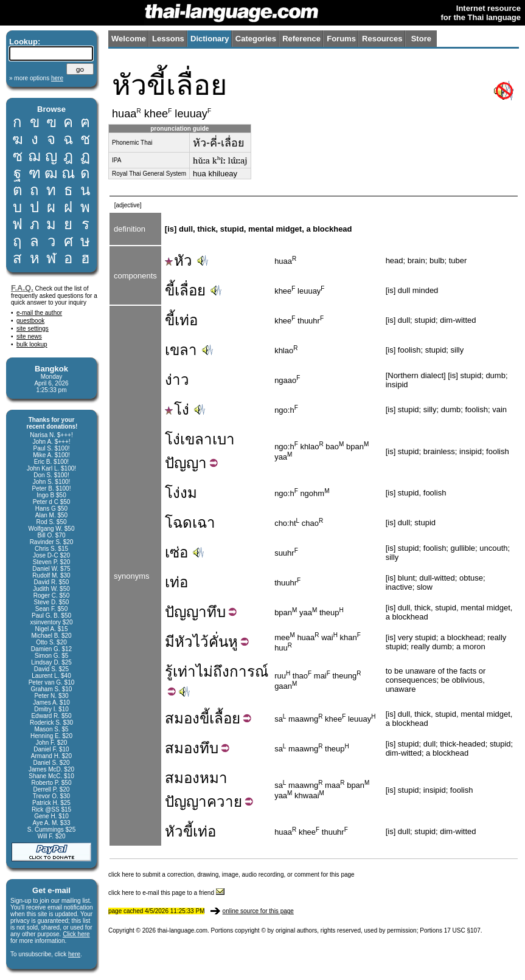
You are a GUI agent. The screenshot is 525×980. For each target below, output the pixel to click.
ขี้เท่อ (181, 320)
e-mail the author (39, 313)
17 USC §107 (462, 930)
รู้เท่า (180, 671)
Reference (301, 39)
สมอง (182, 718)
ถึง (221, 671)
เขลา (181, 350)
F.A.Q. (22, 288)
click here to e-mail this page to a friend (166, 893)
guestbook (30, 321)
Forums (341, 39)
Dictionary (210, 39)
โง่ (177, 409)
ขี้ (204, 718)
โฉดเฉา (190, 523)
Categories (256, 39)
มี (170, 642)
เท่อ (176, 582)
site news (29, 336)
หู (233, 642)
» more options (36, 78)
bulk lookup (32, 344)
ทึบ (216, 612)
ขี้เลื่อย (185, 290)
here (74, 954)
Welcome (129, 39)
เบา (224, 439)
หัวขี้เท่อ (190, 831)
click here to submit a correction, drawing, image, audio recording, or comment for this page (231, 875)
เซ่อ (176, 552)
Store (421, 39)
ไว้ (201, 642)
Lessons (168, 39)
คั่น (218, 642)
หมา (214, 778)
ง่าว (177, 380)
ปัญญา (186, 463)
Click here (76, 934)
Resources (382, 39)
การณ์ (249, 671)
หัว (179, 261)
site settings (33, 329)
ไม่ (204, 671)
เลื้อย (225, 718)
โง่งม (181, 493)
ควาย (224, 802)
